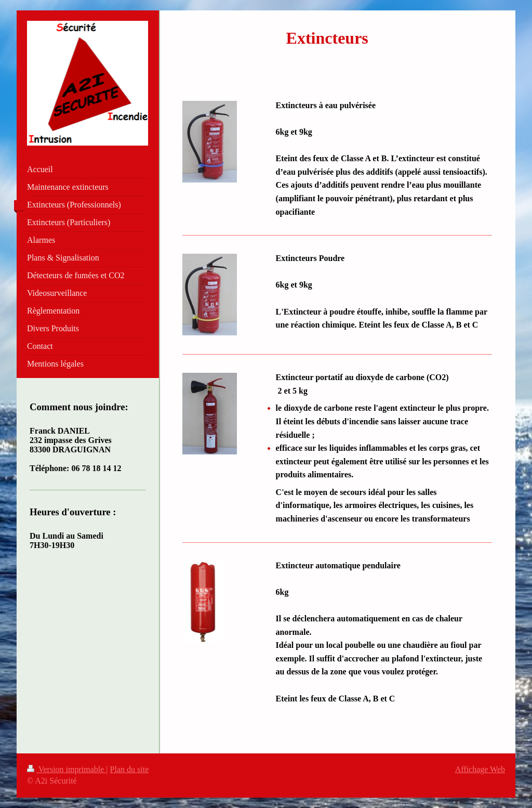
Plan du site (130, 769)
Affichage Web (480, 769)
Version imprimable (66, 769)
